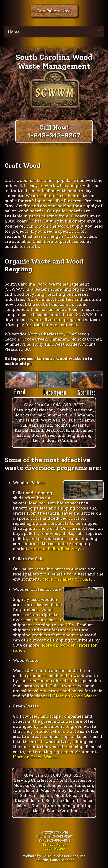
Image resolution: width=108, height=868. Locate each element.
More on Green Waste (35, 757)
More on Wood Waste (75, 696)
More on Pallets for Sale (67, 579)
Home (14, 32)
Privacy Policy (55, 844)
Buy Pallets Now (54, 11)
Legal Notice (55, 848)
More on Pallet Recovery (55, 549)
